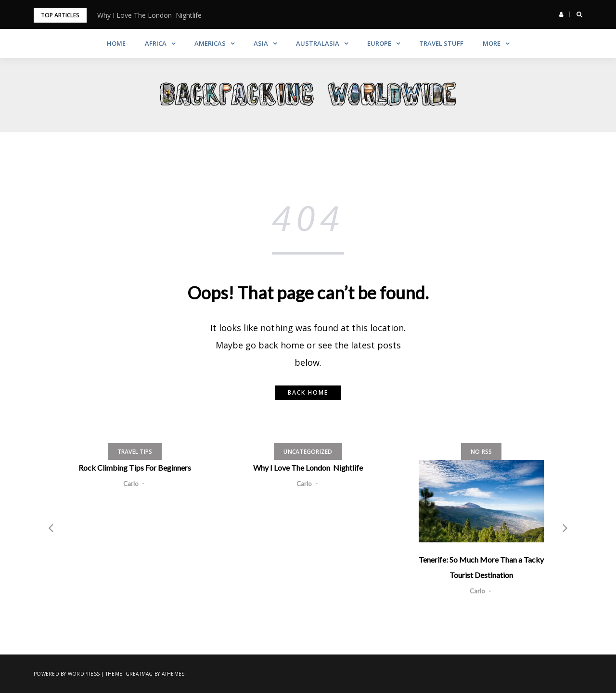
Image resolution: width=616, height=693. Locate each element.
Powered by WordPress (67, 674)
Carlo (131, 484)
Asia (261, 43)
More (492, 43)
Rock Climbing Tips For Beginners (135, 468)
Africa (156, 43)
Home (116, 43)
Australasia (318, 43)
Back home (308, 392)
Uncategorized (308, 452)
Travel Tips (135, 452)
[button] (561, 14)
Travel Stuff (441, 43)
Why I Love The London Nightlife (149, 15)
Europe (379, 43)
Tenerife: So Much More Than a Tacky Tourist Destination (481, 567)
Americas (210, 43)
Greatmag (139, 674)
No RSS (481, 452)
